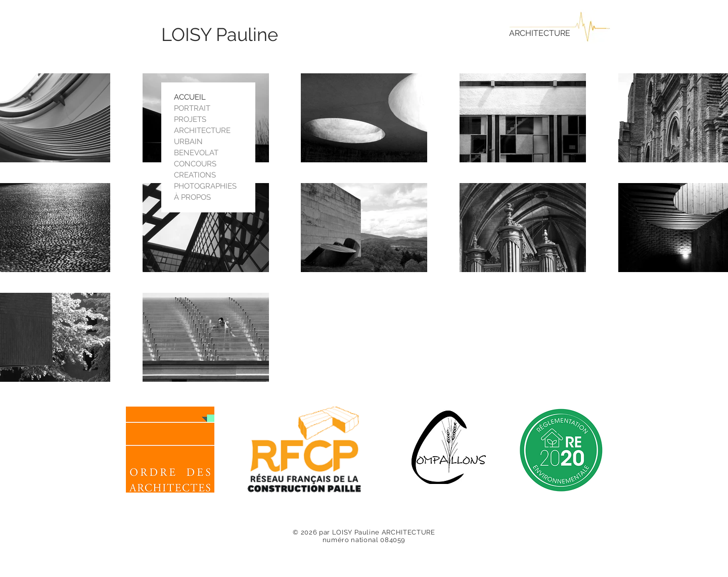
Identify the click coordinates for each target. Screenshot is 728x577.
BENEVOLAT (196, 153)
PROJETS (190, 119)
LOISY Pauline (220, 34)
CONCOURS (195, 164)
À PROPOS (192, 197)
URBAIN (188, 142)
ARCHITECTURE (540, 33)
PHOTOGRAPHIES (205, 186)
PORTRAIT (192, 108)
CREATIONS (195, 175)
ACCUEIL (190, 97)
